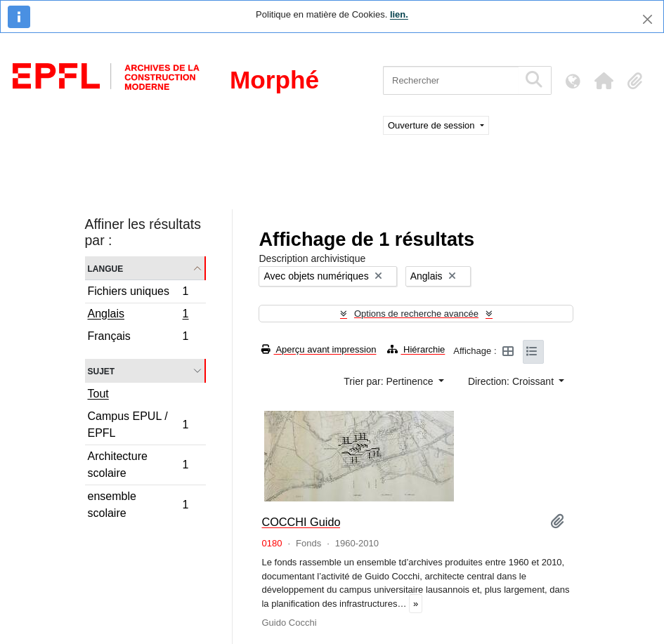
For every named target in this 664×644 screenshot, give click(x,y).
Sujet (102, 370)
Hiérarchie (416, 349)
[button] (604, 81)
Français (138, 338)
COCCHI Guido (301, 522)
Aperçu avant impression (319, 349)
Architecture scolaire (138, 465)
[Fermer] (647, 19)
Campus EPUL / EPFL (138, 425)
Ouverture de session (432, 125)
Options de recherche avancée (416, 314)
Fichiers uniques (138, 293)
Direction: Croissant (512, 381)
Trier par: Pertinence (390, 381)
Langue (106, 268)
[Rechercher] (451, 80)
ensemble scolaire (138, 505)
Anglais (138, 315)
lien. (399, 14)
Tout (98, 394)
